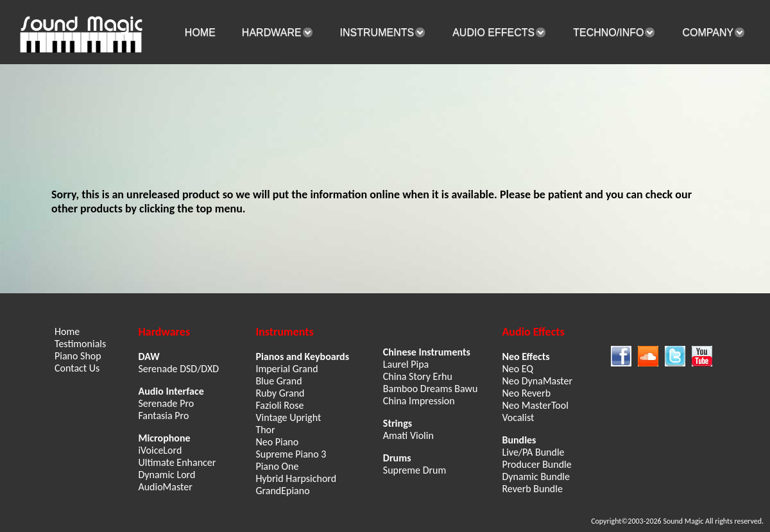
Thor (265, 430)
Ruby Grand (280, 393)
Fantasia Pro (163, 416)
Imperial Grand (287, 369)
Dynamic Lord (167, 475)
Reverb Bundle (532, 489)
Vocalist (518, 417)
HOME (200, 32)
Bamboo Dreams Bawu (431, 389)
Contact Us (77, 368)
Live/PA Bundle (533, 452)
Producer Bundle (536, 464)
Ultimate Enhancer (177, 462)
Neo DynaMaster (537, 381)
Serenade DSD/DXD (178, 369)
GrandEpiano (282, 491)
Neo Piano (277, 442)
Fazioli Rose (279, 405)
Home (67, 331)
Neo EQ (518, 369)
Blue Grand (278, 381)
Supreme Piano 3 (291, 454)
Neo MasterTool (535, 405)
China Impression (419, 401)
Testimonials (80, 344)
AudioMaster (165, 487)
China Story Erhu (418, 376)
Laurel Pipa (406, 364)
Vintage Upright (288, 417)
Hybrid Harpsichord (296, 478)
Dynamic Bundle (536, 476)
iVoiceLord (160, 450)
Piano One (277, 466)
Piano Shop (78, 356)
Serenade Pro (166, 403)
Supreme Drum (415, 470)
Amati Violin (408, 435)
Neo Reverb (526, 393)
